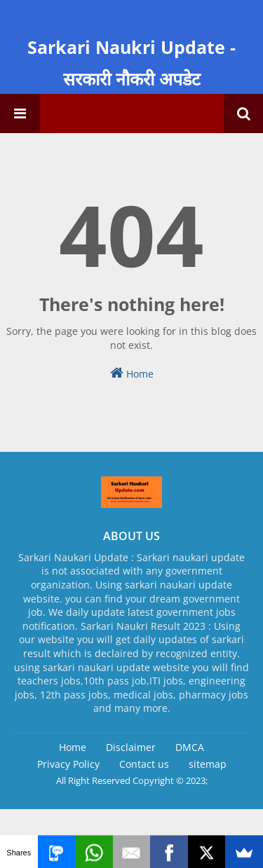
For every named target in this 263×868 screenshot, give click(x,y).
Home (132, 373)
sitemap (208, 764)
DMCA (190, 747)
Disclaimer (131, 747)
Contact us (144, 764)
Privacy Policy (68, 764)
